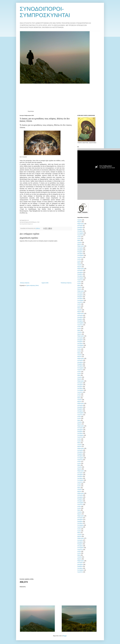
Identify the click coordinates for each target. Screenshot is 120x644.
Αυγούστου (80, 235)
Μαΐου (79, 240)
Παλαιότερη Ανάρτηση (66, 283)
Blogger (65, 636)
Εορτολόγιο (31, 111)
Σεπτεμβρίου (81, 233)
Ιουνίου (79, 239)
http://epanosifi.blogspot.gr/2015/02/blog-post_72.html (30, 222)
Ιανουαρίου (80, 226)
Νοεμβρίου (80, 229)
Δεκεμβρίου (80, 227)
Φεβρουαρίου (81, 224)
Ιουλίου (79, 237)
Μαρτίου (79, 222)
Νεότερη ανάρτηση (25, 283)
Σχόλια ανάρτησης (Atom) (32, 285)
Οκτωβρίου (80, 231)
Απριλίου (80, 220)
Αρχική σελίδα (45, 283)
